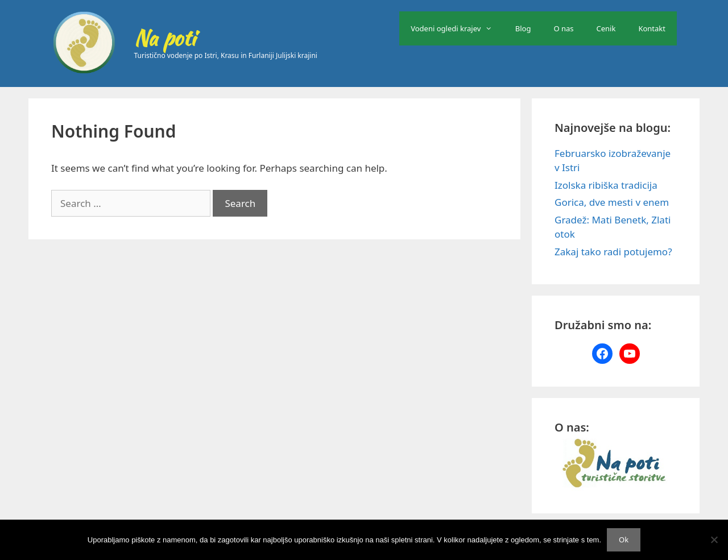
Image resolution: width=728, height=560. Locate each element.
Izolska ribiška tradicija (606, 185)
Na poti (165, 38)
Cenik (606, 28)
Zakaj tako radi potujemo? (613, 252)
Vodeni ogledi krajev (457, 28)
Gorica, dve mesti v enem (612, 202)
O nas (563, 28)
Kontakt (652, 28)
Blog (523, 28)
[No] (714, 540)
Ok (624, 540)
